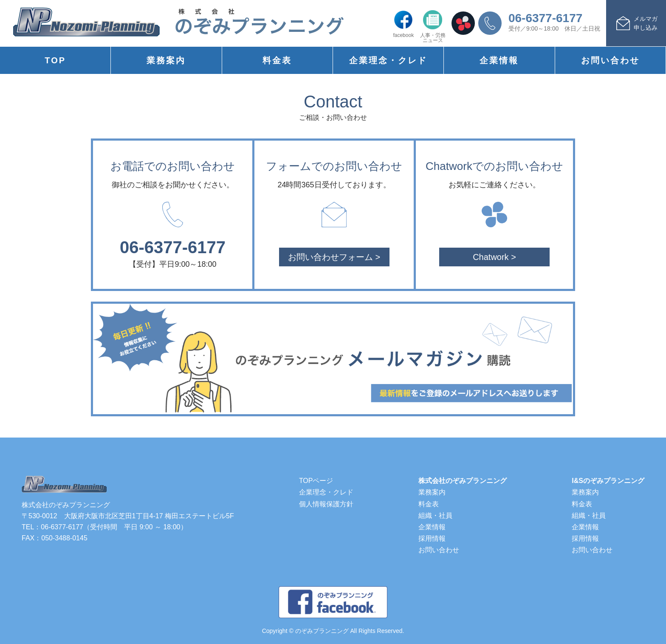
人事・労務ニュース (433, 27)
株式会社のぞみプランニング (463, 481)
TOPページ (316, 481)
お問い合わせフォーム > (334, 257)
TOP (55, 60)
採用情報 (432, 538)
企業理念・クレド (388, 60)
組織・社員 (435, 515)
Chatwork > (494, 257)
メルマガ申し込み (646, 23)
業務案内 (166, 60)
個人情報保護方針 (326, 504)
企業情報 (499, 60)
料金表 (277, 60)
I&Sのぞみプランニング (608, 481)
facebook (403, 24)
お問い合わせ (610, 60)
